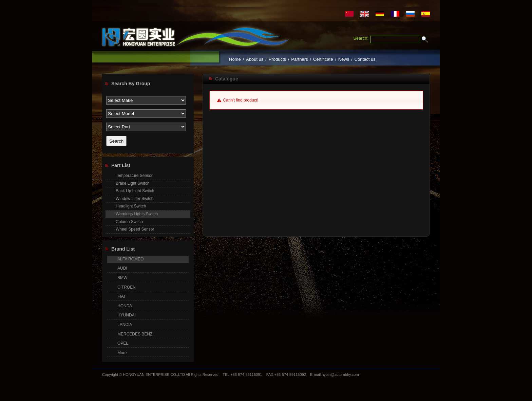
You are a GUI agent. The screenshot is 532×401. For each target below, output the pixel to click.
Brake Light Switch (132, 183)
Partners (299, 59)
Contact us (365, 59)
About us (255, 59)
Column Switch (129, 222)
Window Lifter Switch (135, 199)
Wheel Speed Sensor (135, 229)
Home (235, 59)
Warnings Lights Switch (137, 214)
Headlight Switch (131, 206)
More (122, 353)
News (344, 59)
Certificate (323, 59)
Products (277, 59)
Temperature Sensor (134, 176)
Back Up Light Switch (135, 191)
